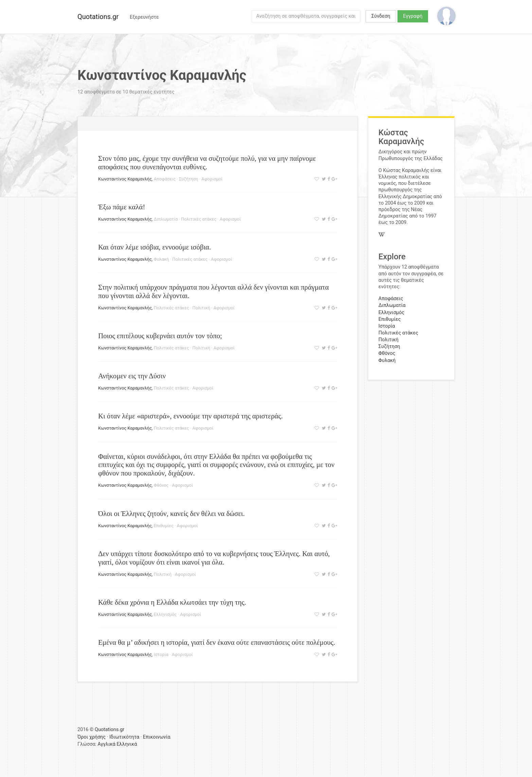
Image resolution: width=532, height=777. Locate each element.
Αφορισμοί (212, 179)
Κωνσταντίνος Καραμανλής (125, 179)
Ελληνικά (127, 744)
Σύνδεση (381, 16)
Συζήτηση (189, 179)
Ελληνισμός (165, 614)
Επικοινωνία (157, 737)
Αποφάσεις (165, 179)
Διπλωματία (166, 219)
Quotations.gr (98, 17)
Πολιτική (201, 308)
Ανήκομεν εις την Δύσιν (132, 376)
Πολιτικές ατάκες (199, 219)
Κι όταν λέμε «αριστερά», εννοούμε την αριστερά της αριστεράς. (190, 416)
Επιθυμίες (163, 526)
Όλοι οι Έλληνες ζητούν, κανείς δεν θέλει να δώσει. (171, 513)
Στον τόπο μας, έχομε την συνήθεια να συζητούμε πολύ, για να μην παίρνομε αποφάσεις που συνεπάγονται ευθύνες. (207, 162)
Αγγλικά (106, 744)
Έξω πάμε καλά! (122, 207)
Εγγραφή (413, 16)
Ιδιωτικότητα (124, 737)
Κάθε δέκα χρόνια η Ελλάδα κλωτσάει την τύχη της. (172, 602)
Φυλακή (161, 259)
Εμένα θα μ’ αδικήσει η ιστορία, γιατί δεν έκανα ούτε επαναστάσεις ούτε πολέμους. (217, 642)
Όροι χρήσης (92, 737)
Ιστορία (161, 654)
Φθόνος (161, 485)
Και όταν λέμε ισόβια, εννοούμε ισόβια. (155, 247)
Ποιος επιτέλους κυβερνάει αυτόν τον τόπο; (160, 336)
